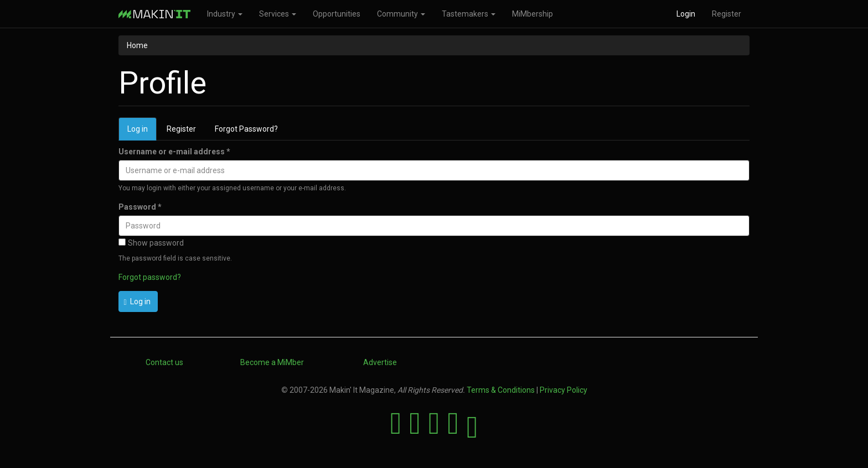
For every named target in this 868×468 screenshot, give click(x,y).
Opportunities (337, 14)
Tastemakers (469, 14)
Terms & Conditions (501, 390)
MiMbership (533, 14)
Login (686, 14)
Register (727, 14)
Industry (225, 14)
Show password (151, 243)
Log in (142, 132)
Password (140, 207)
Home (137, 45)
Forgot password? (150, 277)
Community (401, 14)
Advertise (380, 362)
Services (278, 14)
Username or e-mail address (174, 152)
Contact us (164, 362)
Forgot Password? (246, 129)
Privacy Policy (564, 390)
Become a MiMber (272, 362)
